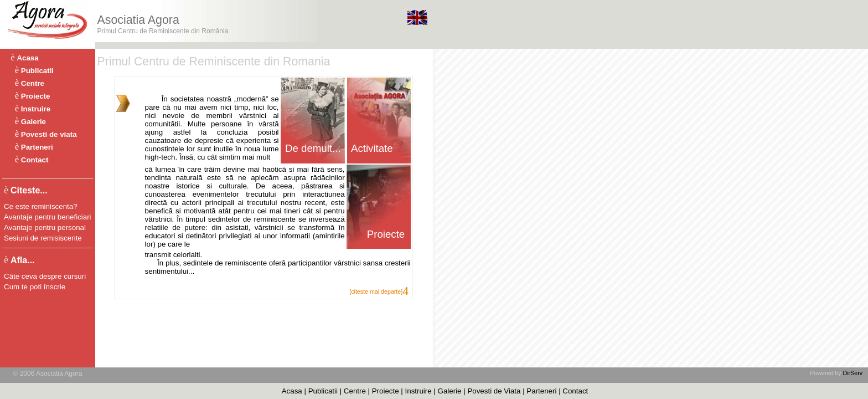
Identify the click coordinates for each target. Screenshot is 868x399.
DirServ (853, 373)
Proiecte (36, 96)
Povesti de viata (49, 134)
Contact (35, 160)
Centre (33, 83)
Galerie (33, 122)
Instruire (36, 109)
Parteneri (37, 147)
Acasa (27, 58)
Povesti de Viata (494, 391)
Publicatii (37, 71)
